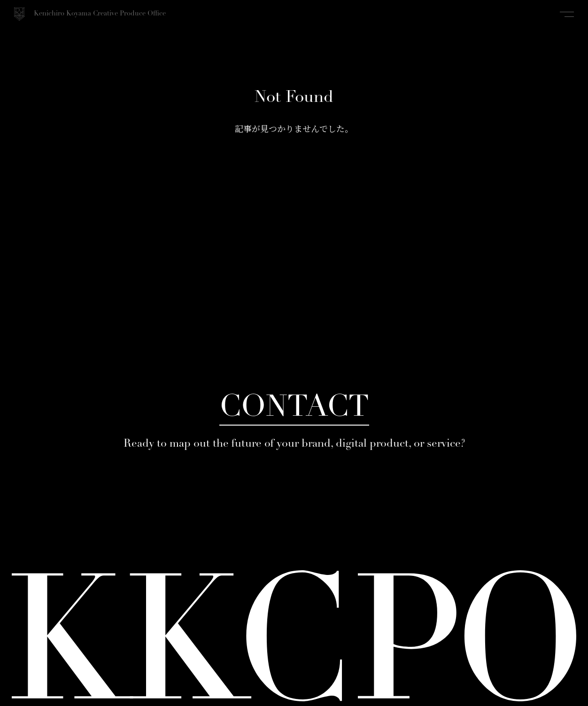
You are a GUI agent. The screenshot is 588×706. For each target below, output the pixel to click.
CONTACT (294, 408)
